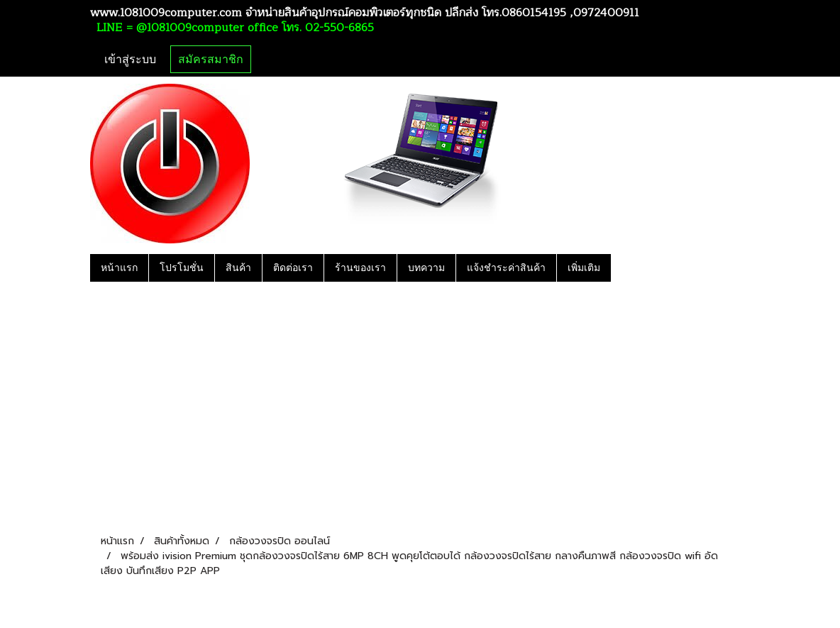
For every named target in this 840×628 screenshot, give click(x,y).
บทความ (426, 268)
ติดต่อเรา (293, 268)
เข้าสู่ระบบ (130, 59)
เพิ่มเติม (584, 268)
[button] (624, 268)
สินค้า (238, 268)
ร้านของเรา (360, 268)
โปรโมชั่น (182, 268)
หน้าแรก (119, 268)
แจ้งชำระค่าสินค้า (506, 268)
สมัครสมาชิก (211, 59)
